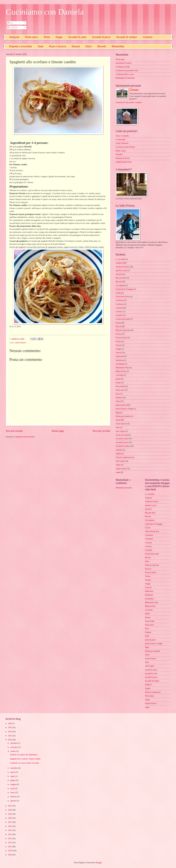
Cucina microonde (123, 319)
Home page (58, 431)
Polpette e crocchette (21, 46)
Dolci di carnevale (123, 330)
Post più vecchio (101, 431)
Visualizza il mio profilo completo (129, 102)
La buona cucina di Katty (125, 147)
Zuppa (118, 465)
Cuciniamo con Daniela (45, 12)
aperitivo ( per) (121, 270)
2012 (10, 843)
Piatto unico (31, 37)
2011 (10, 847)
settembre (14, 768)
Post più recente (14, 431)
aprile (13, 789)
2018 (10, 818)
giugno (13, 780)
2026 (10, 724)
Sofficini (119, 450)
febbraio (14, 797)
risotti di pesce (121, 424)
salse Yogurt (120, 431)
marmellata (120, 364)
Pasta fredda (120, 386)
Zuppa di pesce (122, 469)
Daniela (135, 90)
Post (10, 23)
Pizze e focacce (58, 46)
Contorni (119, 308)
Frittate (119, 342)
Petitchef (119, 155)
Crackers (119, 312)
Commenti (13, 28)
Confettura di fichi (123, 67)
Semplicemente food (124, 162)
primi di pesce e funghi (125, 409)
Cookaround (120, 140)
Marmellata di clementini (125, 78)
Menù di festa (121, 371)
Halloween (120, 356)
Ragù (118, 413)
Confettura (120, 300)
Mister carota (121, 151)
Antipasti (14, 37)
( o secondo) (120, 259)
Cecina (118, 293)
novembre (14, 747)
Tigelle (118, 454)
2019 (10, 814)
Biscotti (102, 46)
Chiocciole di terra (123, 297)
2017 (10, 822)
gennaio (14, 801)
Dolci (89, 46)
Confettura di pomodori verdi (127, 71)
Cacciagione (120, 285)
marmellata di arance (124, 63)
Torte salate (120, 461)
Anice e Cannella (122, 136)
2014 (10, 834)
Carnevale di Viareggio (125, 289)
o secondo (120, 375)
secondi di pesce (122, 442)
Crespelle (119, 315)
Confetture (120, 304)
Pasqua (118, 383)
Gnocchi (119, 353)
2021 (10, 806)
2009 (10, 855)
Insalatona (120, 360)
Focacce (119, 334)
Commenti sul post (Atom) (24, 437)
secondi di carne (122, 439)
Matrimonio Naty (122, 368)
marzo (13, 792)
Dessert (76, 46)
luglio (13, 776)
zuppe (118, 472)
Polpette (119, 398)
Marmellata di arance (124, 488)
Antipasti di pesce (123, 267)
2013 (10, 839)
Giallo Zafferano (122, 143)
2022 (10, 740)
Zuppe (59, 37)
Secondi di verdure (127, 37)
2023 (10, 736)
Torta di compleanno (124, 457)
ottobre (13, 751)
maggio (13, 784)
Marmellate (118, 46)
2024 (10, 732)
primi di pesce (21, 343)
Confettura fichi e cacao (125, 74)
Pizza (118, 394)
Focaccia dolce (121, 338)
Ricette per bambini (123, 416)
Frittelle (119, 345)
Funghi (118, 349)
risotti (118, 420)
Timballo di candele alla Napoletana (24, 755)
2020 (10, 810)
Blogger (99, 863)
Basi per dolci (121, 278)
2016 (10, 826)
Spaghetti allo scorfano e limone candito (25, 759)
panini (118, 379)
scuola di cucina (122, 435)
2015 (10, 830)
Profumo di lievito (123, 158)
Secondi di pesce (101, 37)
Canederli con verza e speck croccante (24, 763)
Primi (47, 37)
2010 (10, 851)
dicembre (14, 743)
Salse (41, 46)
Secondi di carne (77, 37)
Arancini (119, 274)
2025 (10, 728)
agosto (13, 772)
